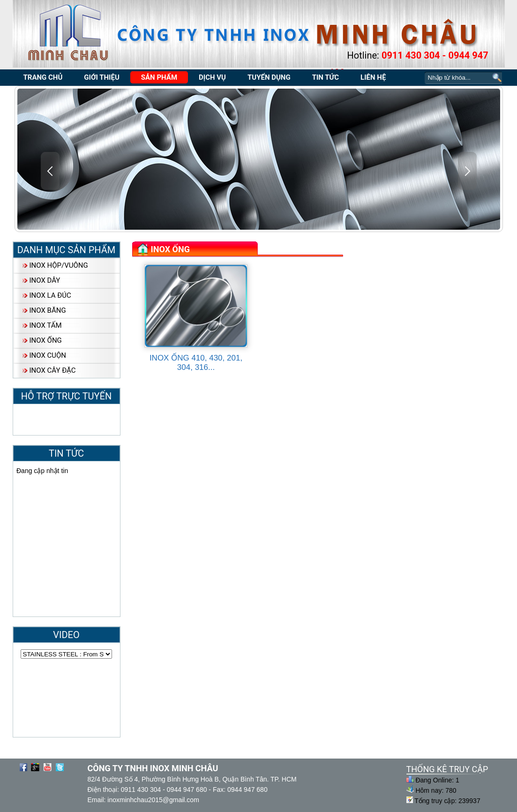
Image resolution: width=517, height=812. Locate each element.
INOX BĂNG (48, 310)
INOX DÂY (45, 280)
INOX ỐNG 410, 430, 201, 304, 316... (196, 363)
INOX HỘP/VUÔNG (59, 265)
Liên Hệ (373, 77)
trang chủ (43, 77)
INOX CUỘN (48, 355)
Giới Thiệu (101, 77)
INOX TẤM (46, 325)
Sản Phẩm (159, 77)
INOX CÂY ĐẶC (53, 370)
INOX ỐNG (46, 340)
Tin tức (326, 77)
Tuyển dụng (269, 77)
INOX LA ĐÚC (50, 295)
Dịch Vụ (212, 77)
